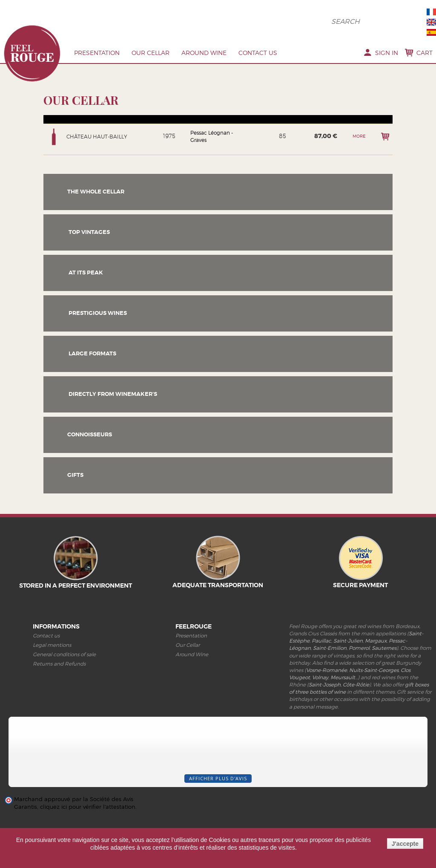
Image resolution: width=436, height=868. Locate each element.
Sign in (387, 53)
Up (49, 121)
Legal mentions (52, 653)
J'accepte (405, 844)
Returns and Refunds (59, 672)
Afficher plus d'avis (218, 787)
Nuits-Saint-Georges (374, 679)
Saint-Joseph (325, 693)
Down (49, 125)
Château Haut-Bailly (97, 145)
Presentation (97, 53)
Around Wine (204, 53)
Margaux (376, 649)
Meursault (343, 686)
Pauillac (321, 649)
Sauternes (384, 656)
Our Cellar (151, 53)
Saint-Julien (348, 649)
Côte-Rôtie (356, 693)
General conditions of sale (64, 663)
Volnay (320, 686)
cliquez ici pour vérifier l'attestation (88, 815)
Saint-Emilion (330, 656)
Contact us (258, 53)
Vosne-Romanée (327, 679)
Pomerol (359, 656)
